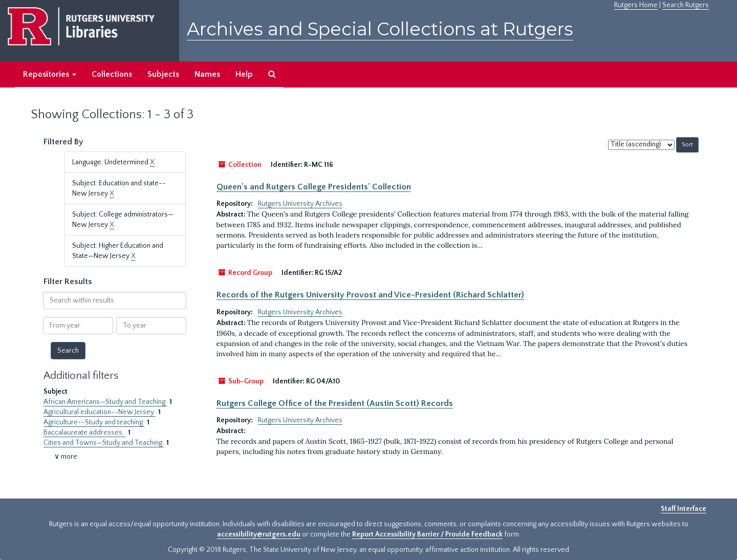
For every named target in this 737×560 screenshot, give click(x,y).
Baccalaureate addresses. (84, 433)
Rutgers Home (636, 5)
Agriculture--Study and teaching (94, 422)
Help (244, 74)
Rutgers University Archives (300, 204)
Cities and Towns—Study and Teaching (104, 443)
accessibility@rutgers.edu (259, 534)
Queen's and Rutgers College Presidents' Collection (314, 187)
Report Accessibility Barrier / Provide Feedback (427, 534)
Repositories (50, 74)
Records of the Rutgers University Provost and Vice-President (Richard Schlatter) (370, 295)
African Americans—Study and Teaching (105, 402)
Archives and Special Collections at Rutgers (380, 29)
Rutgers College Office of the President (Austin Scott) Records (335, 403)
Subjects (163, 74)
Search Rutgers (686, 5)
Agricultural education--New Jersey (100, 412)
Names (207, 74)
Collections (112, 74)
